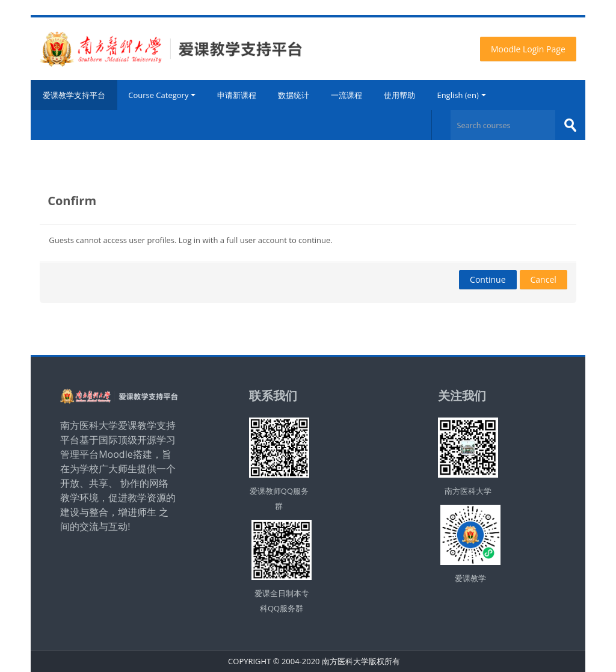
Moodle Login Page (528, 49)
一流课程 (346, 95)
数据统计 (294, 95)
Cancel (544, 279)
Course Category (162, 95)
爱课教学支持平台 (74, 95)
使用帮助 (399, 95)
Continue (488, 279)
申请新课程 (237, 95)
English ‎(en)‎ (461, 95)
